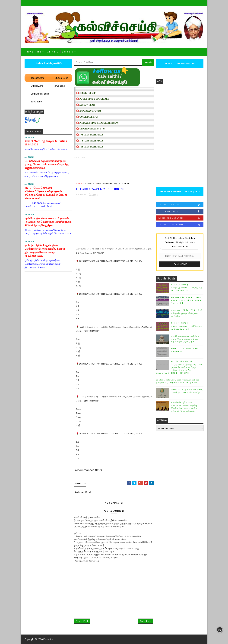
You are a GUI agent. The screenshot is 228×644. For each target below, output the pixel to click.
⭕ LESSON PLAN (85, 105)
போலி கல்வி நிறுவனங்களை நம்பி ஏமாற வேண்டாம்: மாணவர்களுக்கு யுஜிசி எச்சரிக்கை (47, 164)
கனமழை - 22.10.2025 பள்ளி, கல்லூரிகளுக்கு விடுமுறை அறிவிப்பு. (187, 313)
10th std (68, 52)
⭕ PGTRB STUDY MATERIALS (92, 99)
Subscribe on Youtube (180, 218)
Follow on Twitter (180, 205)
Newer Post (82, 621)
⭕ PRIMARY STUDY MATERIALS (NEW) (98, 123)
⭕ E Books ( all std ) (86, 93)
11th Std (53, 52)
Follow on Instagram (180, 225)
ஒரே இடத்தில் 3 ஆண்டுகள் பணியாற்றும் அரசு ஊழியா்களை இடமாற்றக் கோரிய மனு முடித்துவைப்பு (45, 250)
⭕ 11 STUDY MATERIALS (90, 141)
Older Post (145, 621)
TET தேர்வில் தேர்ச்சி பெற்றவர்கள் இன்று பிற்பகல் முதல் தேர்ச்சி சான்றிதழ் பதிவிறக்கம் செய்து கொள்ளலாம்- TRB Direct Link (179, 367)
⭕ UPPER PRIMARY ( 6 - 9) (90, 129)
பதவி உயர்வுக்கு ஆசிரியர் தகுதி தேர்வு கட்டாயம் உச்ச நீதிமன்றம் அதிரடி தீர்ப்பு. (185, 339)
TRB (39, 52)
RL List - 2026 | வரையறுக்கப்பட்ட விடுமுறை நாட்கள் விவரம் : (187, 326)
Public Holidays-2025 (48, 63)
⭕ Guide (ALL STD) (87, 117)
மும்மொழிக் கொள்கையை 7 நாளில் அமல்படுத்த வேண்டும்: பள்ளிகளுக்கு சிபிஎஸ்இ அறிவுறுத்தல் (48, 222)
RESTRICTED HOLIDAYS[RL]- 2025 (180, 192)
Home (30, 52)
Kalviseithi (48, 639)
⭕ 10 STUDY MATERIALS (90, 135)
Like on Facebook (180, 211)
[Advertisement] (114, 169)
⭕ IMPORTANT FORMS (89, 111)
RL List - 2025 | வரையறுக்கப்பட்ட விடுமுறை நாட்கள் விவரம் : (187, 288)
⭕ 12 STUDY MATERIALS (90, 147)
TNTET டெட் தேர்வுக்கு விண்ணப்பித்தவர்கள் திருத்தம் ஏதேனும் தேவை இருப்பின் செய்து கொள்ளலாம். (46, 193)
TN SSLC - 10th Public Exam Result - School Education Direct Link (186, 300)
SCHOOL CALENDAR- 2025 (180, 63)
